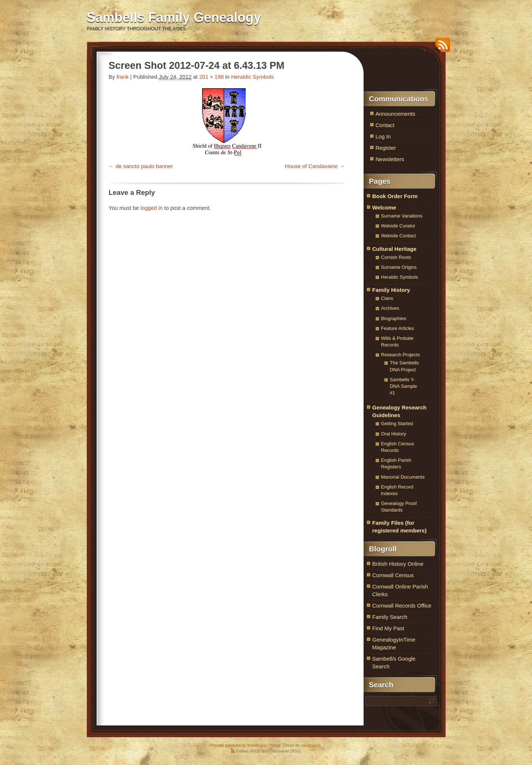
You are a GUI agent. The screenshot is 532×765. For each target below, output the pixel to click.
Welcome (384, 207)
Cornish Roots (396, 257)
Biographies (394, 318)
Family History (391, 290)
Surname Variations (402, 216)
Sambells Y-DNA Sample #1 (403, 386)
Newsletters (390, 159)
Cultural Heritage (395, 249)
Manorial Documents (403, 477)
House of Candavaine (311, 166)
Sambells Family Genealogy (174, 17)
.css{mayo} (311, 745)
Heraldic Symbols (252, 77)
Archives (390, 308)
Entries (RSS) (248, 751)
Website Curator (398, 226)
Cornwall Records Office (402, 606)
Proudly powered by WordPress (238, 745)
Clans (387, 298)
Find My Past (388, 628)
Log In (383, 136)
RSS (441, 47)
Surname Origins (399, 267)
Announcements (395, 114)
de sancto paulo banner (144, 166)
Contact (385, 125)
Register (386, 148)
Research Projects (401, 355)
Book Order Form (395, 196)
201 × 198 (211, 77)
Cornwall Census (393, 575)
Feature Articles (398, 328)
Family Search (390, 617)
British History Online (398, 564)
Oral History (394, 434)
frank (122, 77)
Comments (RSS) (285, 751)
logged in (152, 208)
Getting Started (397, 424)
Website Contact (399, 236)
